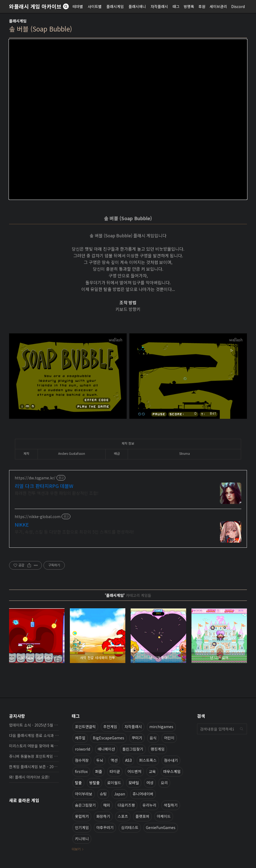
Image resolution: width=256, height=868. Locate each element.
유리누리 (149, 805)
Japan (120, 794)
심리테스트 (130, 827)
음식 (153, 738)
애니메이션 (106, 749)
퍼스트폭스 (148, 760)
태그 (176, 6)
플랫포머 (142, 816)
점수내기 (171, 760)
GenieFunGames (161, 827)
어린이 (169, 738)
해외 (107, 805)
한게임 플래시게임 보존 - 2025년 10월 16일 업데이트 (34, 767)
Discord (238, 6)
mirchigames (161, 727)
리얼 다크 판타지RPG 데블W (44, 486)
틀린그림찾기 (133, 749)
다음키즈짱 (126, 805)
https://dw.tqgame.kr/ (35, 478)
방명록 (189, 6)
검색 (242, 729)
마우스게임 (172, 771)
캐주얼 (80, 738)
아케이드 (164, 816)
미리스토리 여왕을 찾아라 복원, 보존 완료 (34, 746)
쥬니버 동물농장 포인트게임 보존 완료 (34, 756)
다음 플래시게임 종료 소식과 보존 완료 (34, 735)
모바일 (134, 783)
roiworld (83, 749)
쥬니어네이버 (143, 794)
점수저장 (82, 760)
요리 (164, 783)
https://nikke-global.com (38, 517)
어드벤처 (134, 771)
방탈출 (95, 783)
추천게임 (110, 727)
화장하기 (103, 816)
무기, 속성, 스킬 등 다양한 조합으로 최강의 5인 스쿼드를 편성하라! (74, 532)
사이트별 (95, 6)
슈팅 (103, 794)
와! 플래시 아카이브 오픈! (29, 777)
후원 (202, 6)
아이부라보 (84, 794)
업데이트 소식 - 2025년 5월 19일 (34, 725)
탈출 (78, 783)
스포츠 (123, 816)
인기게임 (82, 827)
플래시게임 (115, 6)
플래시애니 (137, 6)
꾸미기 (137, 738)
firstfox (81, 771)
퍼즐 (99, 771)
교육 (152, 771)
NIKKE (22, 524)
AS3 (128, 760)
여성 (150, 783)
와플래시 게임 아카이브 (35, 6)
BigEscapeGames (109, 738)
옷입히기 (82, 816)
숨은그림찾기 (85, 805)
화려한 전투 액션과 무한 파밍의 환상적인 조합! (57, 493)
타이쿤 (115, 771)
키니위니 (82, 839)
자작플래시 (159, 6)
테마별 (78, 6)
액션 (114, 760)
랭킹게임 (158, 749)
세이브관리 (218, 6)
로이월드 (114, 783)
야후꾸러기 (105, 827)
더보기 (76, 849)
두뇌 (100, 760)
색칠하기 (171, 805)
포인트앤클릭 (85, 727)
